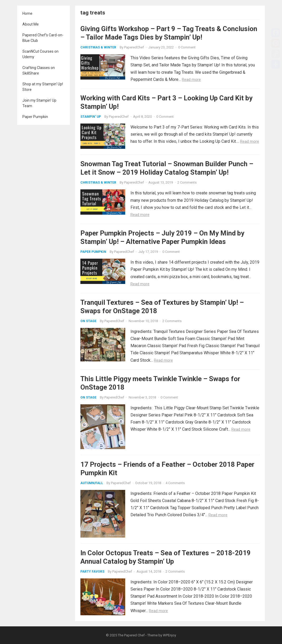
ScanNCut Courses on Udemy (40, 54)
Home (27, 13)
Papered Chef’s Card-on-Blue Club (43, 38)
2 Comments (187, 182)
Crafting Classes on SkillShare (39, 70)
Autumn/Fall (92, 483)
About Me (31, 24)
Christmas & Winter (98, 47)
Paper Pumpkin (35, 117)
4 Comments (175, 483)
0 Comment (187, 47)
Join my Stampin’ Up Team (39, 103)
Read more (191, 80)
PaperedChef (134, 47)
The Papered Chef (131, 635)
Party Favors (92, 572)
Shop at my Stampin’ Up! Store (43, 87)
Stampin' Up (91, 117)
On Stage (88, 321)
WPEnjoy (169, 635)
